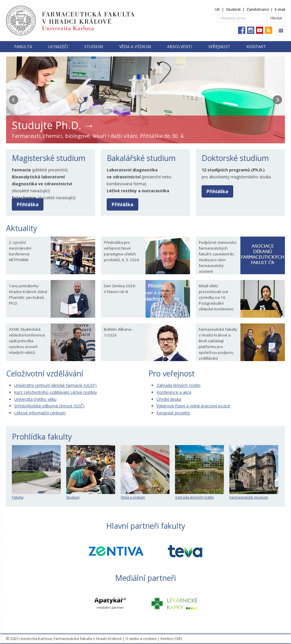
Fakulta (23, 46)
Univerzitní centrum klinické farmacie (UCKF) (55, 385)
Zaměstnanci (258, 9)
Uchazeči (58, 46)
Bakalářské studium (141, 158)
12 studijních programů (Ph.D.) (233, 170)
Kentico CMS (171, 638)
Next (277, 100)
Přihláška (28, 204)
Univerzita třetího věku (35, 399)
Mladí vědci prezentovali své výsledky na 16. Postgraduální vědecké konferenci (216, 297)
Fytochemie (24, 198)
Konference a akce (174, 392)
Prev (14, 100)
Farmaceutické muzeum (254, 495)
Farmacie (21, 170)
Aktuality (22, 228)
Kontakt (256, 46)
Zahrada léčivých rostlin (178, 385)
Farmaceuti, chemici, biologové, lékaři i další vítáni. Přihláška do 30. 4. (98, 136)
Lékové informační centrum (40, 413)
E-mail (280, 9)
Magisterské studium (49, 158)
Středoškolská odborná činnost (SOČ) (49, 406)
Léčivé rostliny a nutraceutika (138, 191)
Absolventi (180, 46)
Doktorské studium (235, 158)
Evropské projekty (173, 413)
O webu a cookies (141, 638)
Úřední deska (169, 399)
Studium (94, 46)
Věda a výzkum (135, 46)
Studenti (233, 9)
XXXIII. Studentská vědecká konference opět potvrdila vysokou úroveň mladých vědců (27, 341)
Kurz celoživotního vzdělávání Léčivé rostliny (56, 392)
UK (217, 9)
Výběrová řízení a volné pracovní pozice (193, 406)
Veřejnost (219, 46)
